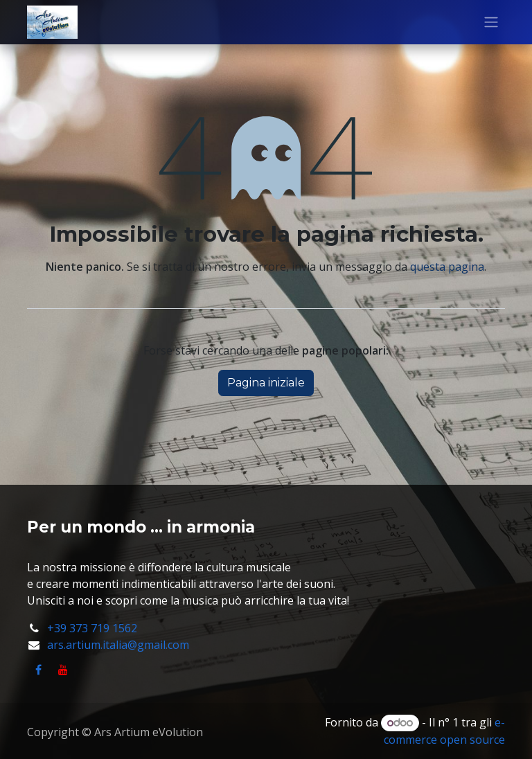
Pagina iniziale (266, 383)
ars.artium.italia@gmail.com (118, 645)
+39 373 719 (80, 628)
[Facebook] (38, 670)
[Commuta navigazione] (491, 23)
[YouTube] (63, 670)
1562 (125, 628)
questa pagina (447, 267)
